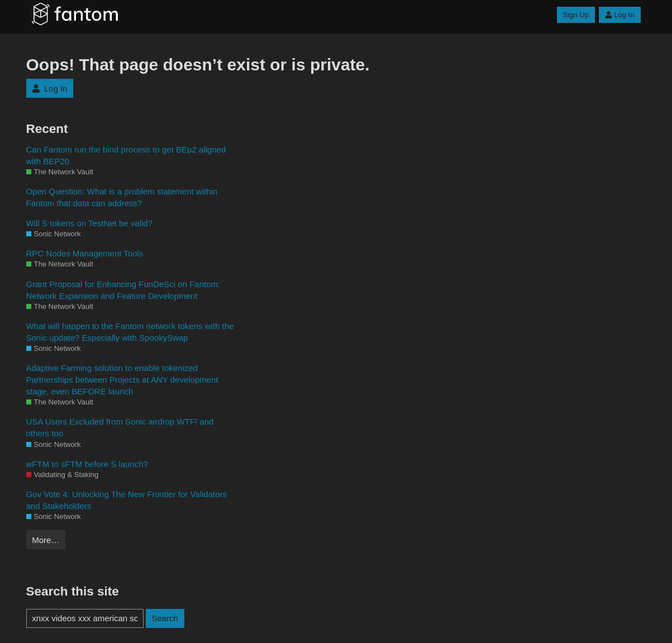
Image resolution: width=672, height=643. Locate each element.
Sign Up (576, 15)
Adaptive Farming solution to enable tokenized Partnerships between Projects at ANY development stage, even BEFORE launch (122, 380)
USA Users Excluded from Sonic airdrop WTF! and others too (120, 427)
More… (46, 540)
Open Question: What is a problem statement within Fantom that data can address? (122, 197)
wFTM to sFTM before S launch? (87, 464)
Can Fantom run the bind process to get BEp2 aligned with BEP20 (126, 155)
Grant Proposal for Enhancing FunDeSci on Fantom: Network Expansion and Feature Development (123, 290)
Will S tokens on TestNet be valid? (90, 223)
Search (165, 618)
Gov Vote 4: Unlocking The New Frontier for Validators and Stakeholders (127, 500)
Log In (619, 15)
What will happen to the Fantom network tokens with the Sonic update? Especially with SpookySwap (130, 332)
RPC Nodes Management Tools (85, 253)
